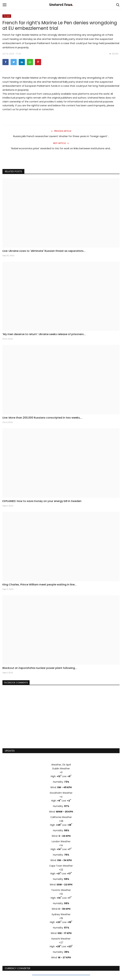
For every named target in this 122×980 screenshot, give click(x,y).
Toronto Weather (61, 890)
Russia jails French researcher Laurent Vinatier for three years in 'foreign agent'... (61, 136)
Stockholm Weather (61, 793)
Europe (7, 16)
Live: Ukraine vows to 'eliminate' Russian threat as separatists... (44, 251)
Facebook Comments (16, 683)
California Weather (61, 817)
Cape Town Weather (61, 866)
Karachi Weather (61, 939)
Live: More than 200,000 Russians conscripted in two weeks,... (42, 418)
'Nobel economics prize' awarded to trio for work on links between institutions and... (61, 148)
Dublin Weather (61, 769)
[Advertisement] (61, 721)
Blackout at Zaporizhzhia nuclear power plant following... (40, 668)
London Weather (61, 841)
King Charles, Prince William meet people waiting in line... (39, 585)
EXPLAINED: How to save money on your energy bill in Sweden (42, 501)
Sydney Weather (61, 914)
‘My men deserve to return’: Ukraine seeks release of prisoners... (44, 334)
